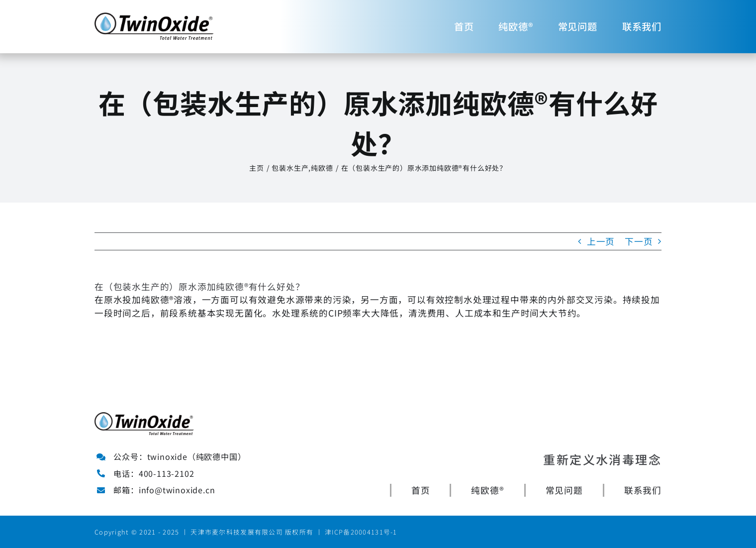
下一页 (639, 241)
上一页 (601, 241)
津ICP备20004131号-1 (361, 532)
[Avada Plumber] (154, 17)
